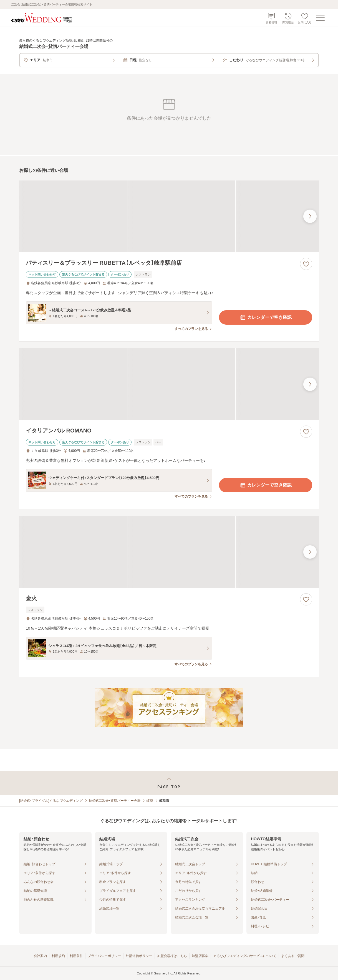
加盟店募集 (200, 956)
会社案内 (40, 956)
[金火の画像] (169, 552)
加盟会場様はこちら (172, 956)
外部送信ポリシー (139, 956)
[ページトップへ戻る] (169, 783)
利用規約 (58, 956)
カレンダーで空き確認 (266, 317)
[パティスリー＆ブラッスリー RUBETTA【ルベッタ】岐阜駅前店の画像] (169, 216)
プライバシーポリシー (104, 956)
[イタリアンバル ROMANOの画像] (169, 384)
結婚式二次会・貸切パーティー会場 (115, 801)
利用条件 (76, 956)
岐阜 (150, 801)
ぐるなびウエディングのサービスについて (245, 956)
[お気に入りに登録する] (306, 264)
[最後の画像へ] (310, 216)
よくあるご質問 (293, 956)
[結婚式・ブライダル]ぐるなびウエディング (51, 801)
